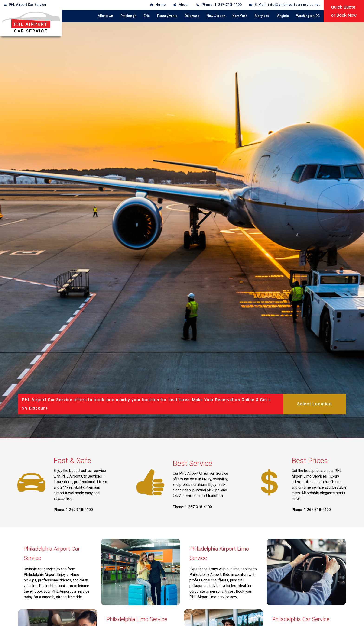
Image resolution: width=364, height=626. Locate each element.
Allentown (105, 16)
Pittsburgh (128, 16)
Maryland (262, 16)
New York (240, 16)
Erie (147, 16)
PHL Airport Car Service (27, 5)
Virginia (283, 16)
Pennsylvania (167, 16)
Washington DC (308, 16)
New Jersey (216, 16)
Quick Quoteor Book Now (344, 11)
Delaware (192, 16)
